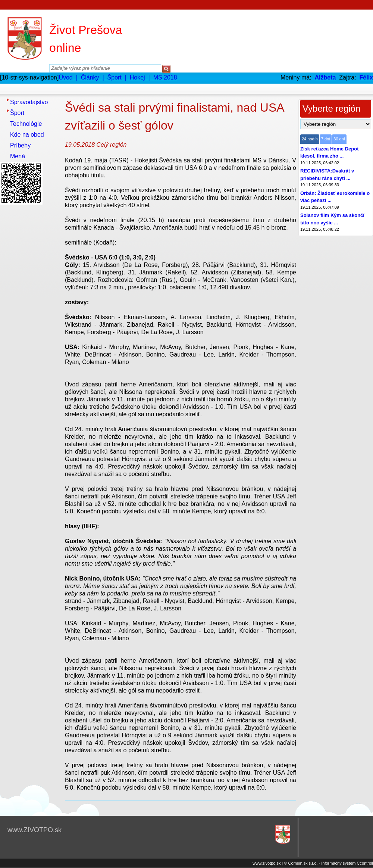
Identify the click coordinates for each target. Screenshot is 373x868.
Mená (18, 156)
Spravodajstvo (29, 102)
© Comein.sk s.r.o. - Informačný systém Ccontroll (328, 863)
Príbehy (20, 145)
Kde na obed (27, 135)
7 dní (326, 139)
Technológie (26, 124)
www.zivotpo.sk (267, 863)
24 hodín (310, 139)
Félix (366, 77)
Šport (17, 113)
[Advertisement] (30, 319)
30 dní (339, 139)
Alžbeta (325, 77)
